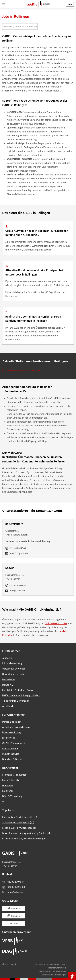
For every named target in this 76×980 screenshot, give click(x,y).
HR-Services (9, 738)
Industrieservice (11, 754)
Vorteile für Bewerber (14, 669)
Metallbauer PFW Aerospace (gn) (20, 828)
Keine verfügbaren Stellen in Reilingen (20, 26)
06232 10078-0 (16, 882)
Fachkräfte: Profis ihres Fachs (18, 690)
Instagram (14, 916)
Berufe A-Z (8, 685)
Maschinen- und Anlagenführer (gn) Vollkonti (26, 833)
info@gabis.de (15, 892)
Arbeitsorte (8, 706)
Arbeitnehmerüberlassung (16, 727)
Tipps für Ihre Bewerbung (16, 701)
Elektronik (8, 791)
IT (3, 802)
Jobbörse (7, 658)
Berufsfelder (9, 679)
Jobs (70, 4)
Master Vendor (10, 748)
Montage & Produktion (14, 775)
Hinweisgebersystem (57, 964)
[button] (4, 4)
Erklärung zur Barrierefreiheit (53, 971)
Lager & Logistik (11, 780)
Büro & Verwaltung (12, 796)
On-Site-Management (14, 743)
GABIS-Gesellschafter (56, 623)
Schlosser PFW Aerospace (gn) (18, 822)
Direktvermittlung (12, 732)
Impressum (40, 964)
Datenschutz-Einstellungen (54, 975)
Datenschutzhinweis (57, 968)
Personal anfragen (12, 722)
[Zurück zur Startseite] (38, 4)
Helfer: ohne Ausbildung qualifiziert (21, 695)
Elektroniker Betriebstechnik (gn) (20, 817)
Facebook (14, 909)
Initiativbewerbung (12, 663)
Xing (14, 923)
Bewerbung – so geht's (14, 674)
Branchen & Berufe (12, 759)
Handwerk (8, 785)
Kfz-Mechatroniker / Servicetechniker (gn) (24, 839)
